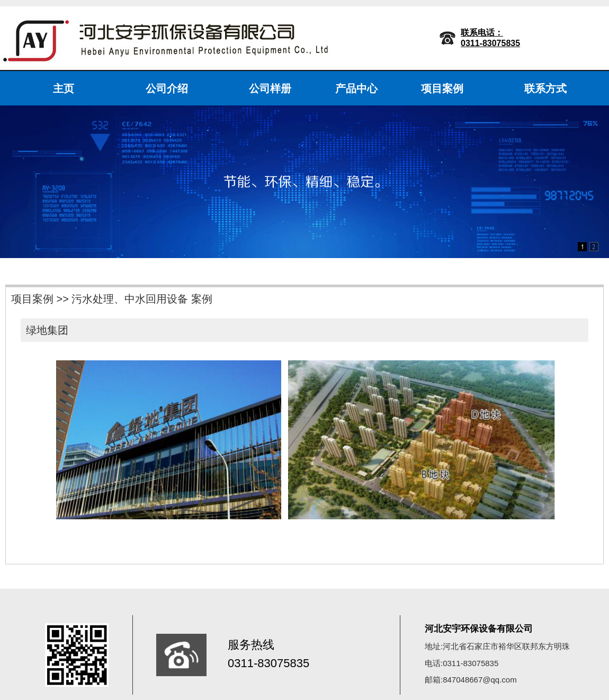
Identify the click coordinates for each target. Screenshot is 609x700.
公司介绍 (167, 88)
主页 (64, 88)
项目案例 (442, 88)
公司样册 (270, 88)
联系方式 (545, 88)
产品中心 (356, 88)
